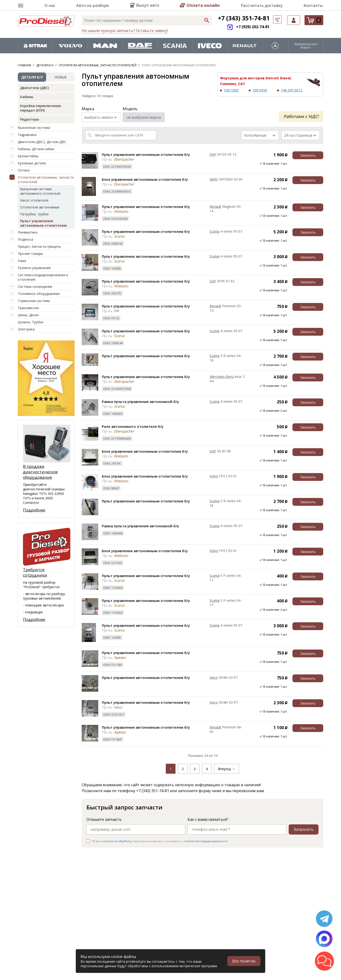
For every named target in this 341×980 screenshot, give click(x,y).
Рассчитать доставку (262, 5)
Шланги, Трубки (31, 322)
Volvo (214, 476)
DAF (213, 154)
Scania (215, 231)
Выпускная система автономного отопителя (40, 191)
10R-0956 (260, 90)
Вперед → (227, 769)
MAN (213, 179)
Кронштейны (28, 156)
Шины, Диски (28, 315)
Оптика (24, 170)
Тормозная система (34, 301)
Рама (22, 261)
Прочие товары (30, 254)
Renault (215, 206)
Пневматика (28, 232)
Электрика (26, 329)
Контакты (313, 5)
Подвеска (25, 239)
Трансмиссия (28, 308)
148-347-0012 (292, 90)
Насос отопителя (34, 200)
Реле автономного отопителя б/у (133, 426)
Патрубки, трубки (34, 214)
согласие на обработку (117, 841)
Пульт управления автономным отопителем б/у (146, 154)
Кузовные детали (32, 163)
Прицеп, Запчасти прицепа (39, 246)
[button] (324, 961)
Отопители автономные (40, 207)
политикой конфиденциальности (206, 841)
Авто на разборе (93, 5)
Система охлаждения (35, 287)
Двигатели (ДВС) (34, 88)
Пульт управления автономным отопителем (43, 223)
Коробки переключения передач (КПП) (40, 108)
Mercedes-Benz (222, 377)
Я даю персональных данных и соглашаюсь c (160, 841)
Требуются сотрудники (35, 572)
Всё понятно (244, 961)
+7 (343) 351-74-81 (244, 18)
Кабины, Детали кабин (36, 149)
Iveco (214, 677)
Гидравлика (27, 135)
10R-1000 (231, 90)
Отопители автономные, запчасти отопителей (46, 180)
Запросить (304, 829)
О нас (50, 5)
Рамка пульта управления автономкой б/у (140, 402)
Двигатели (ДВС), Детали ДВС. (42, 142)
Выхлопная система (34, 128)
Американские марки (306, 46)
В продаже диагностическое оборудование (40, 472)
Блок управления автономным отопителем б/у (145, 179)
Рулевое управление (34, 268)
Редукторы (30, 119)
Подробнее (34, 510)
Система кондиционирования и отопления (43, 277)
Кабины (27, 97)
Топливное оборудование (39, 294)
